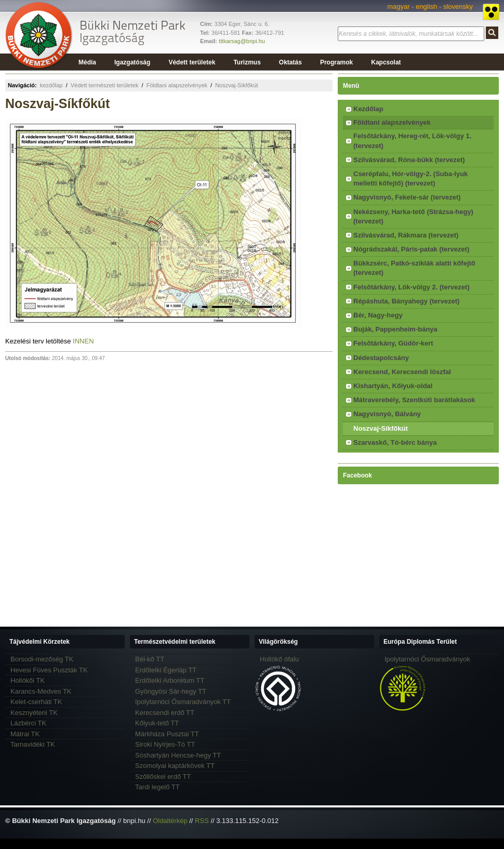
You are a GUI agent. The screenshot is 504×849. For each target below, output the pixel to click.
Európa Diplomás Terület (420, 642)
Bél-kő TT (150, 659)
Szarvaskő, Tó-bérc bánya (395, 442)
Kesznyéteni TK (34, 713)
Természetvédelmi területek (175, 642)
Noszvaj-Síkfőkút (237, 85)
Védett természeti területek (105, 85)
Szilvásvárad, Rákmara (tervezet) (406, 235)
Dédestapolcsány (381, 358)
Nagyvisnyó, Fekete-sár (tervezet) (407, 197)
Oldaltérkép (170, 821)
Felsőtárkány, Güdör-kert (393, 343)
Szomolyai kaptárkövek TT (175, 766)
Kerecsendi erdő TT (165, 713)
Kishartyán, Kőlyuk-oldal (393, 386)
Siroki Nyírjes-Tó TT (165, 744)
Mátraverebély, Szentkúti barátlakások (414, 400)
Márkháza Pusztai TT (167, 734)
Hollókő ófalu (279, 659)
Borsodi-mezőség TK (42, 659)
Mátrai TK (25, 734)
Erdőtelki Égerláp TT (166, 670)
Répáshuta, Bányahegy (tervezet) (406, 301)
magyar (398, 6)
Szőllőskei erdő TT (163, 777)
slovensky (458, 6)
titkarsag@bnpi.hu (242, 41)
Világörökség (278, 642)
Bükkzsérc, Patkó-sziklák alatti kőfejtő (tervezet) (414, 268)
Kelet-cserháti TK (36, 702)
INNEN (83, 341)
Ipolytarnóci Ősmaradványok (427, 659)
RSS (202, 821)
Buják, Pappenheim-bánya (395, 329)
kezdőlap (51, 85)
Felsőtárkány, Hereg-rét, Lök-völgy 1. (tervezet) (412, 141)
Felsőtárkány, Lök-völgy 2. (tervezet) (412, 287)
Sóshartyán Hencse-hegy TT (178, 755)
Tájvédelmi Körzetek (39, 642)
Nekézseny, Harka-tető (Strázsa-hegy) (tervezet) (413, 216)
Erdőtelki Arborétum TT (170, 680)
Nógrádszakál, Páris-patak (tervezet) (411, 249)
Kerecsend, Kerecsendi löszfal (402, 372)
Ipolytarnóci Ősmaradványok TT (183, 702)
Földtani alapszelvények (177, 85)
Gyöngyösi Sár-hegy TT (171, 691)
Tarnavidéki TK (33, 744)
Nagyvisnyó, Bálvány (387, 414)
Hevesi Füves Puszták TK (49, 670)
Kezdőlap (368, 109)
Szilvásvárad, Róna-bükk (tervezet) (409, 160)
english (426, 6)
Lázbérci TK (28, 723)
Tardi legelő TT (157, 787)
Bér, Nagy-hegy (378, 315)
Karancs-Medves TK (41, 691)
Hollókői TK (28, 680)
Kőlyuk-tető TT (157, 723)
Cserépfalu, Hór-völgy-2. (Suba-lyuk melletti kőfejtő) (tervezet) (410, 178)
